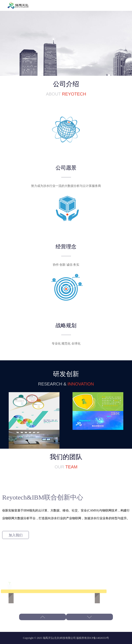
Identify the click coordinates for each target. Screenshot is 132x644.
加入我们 (16, 535)
